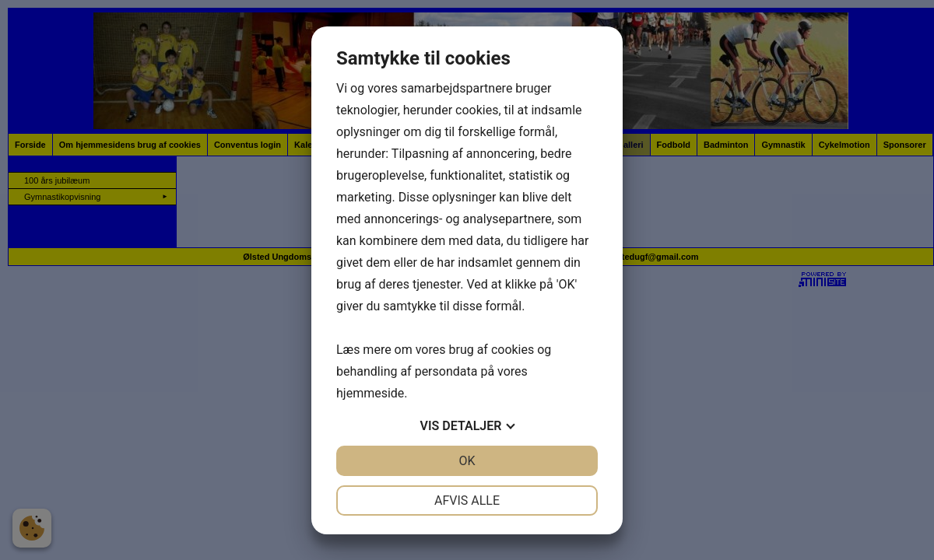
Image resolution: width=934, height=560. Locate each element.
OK (467, 461)
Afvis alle (467, 500)
